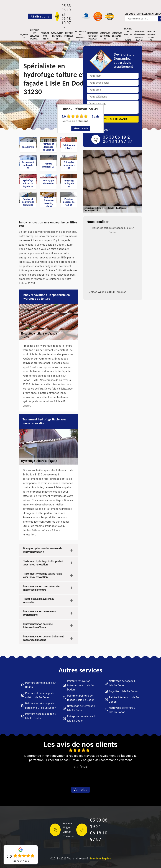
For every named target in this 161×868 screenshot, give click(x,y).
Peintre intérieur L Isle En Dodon (124, 700)
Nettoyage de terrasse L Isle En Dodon (81, 708)
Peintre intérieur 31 (69, 36)
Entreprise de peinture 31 (80, 36)
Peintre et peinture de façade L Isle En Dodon (81, 698)
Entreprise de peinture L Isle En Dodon (81, 719)
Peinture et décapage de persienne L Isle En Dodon (41, 706)
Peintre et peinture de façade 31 (128, 36)
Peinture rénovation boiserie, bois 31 (139, 36)
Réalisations (40, 16)
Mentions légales (100, 859)
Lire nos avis (21, 861)
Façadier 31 (24, 36)
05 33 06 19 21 (66, 10)
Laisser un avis (80, 128)
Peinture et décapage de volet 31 (34, 36)
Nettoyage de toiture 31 (105, 36)
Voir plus (80, 790)
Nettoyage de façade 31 (117, 36)
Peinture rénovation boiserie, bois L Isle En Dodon (80, 685)
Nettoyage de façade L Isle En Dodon (122, 683)
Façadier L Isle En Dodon (124, 691)
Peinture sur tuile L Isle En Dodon (41, 685)
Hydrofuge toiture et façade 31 (93, 36)
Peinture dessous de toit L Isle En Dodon (41, 716)
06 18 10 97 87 (66, 23)
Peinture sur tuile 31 (45, 36)
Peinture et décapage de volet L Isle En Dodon (40, 695)
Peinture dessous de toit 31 (151, 36)
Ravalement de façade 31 (57, 36)
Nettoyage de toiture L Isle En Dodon (122, 710)
